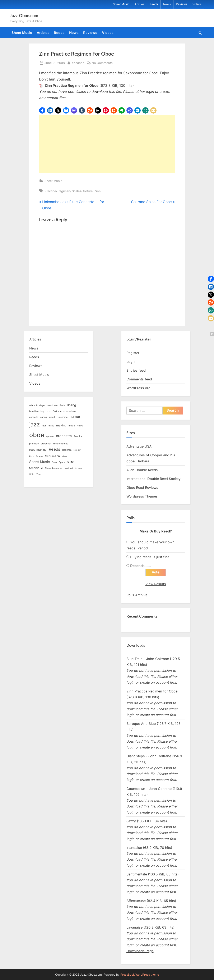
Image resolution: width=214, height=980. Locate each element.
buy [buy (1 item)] (43, 411)
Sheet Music (121, 4)
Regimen (64, 191)
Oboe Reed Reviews (142, 487)
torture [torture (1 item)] (78, 468)
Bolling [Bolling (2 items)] (71, 405)
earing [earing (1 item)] (44, 417)
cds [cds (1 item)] (49, 411)
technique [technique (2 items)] (36, 468)
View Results (156, 584)
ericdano (78, 62)
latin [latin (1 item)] (44, 426)
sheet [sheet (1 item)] (65, 456)
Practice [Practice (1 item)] (78, 436)
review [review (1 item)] (77, 450)
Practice (50, 191)
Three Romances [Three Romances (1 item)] (54, 468)
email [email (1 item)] (52, 417)
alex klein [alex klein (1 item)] (52, 405)
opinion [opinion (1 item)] (50, 436)
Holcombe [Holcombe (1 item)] (62, 417)
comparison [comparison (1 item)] (70, 411)
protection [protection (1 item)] (46, 444)
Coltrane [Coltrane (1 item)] (57, 411)
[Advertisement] (107, 144)
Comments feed (139, 379)
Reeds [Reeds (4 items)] (54, 449)
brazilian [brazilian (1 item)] (34, 411)
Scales (77, 191)
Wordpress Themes (142, 496)
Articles (139, 4)
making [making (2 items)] (61, 425)
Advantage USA (139, 446)
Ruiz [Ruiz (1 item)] (32, 456)
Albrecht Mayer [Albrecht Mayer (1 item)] (37, 405)
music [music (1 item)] (72, 426)
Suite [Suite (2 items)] (70, 462)
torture (88, 191)
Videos (197, 4)
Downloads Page (140, 951)
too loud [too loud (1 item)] (69, 468)
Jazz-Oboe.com (24, 15)
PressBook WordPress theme (140, 975)
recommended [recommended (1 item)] (61, 444)
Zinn (97, 191)
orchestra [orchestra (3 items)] (64, 436)
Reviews (182, 4)
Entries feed (136, 370)
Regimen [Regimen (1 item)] (67, 450)
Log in (131, 362)
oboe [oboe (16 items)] (37, 435)
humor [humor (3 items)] (75, 417)
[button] (42, 110)
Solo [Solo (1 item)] (54, 462)
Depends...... (141, 566)
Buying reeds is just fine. (150, 557)
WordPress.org (138, 388)
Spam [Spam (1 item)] (62, 462)
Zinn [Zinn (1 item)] (39, 474)
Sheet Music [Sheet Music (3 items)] (40, 462)
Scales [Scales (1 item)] (39, 456)
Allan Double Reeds (142, 470)
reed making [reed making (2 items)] (38, 450)
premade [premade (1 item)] (34, 444)
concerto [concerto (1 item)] (34, 417)
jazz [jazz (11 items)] (35, 424)
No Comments (102, 63)
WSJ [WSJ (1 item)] (32, 474)
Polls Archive (137, 595)
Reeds (154, 4)
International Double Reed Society (153, 479)
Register (133, 353)
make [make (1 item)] (51, 426)
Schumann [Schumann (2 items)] (52, 456)
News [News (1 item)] (80, 426)
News (167, 4)
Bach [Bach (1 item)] (62, 405)
